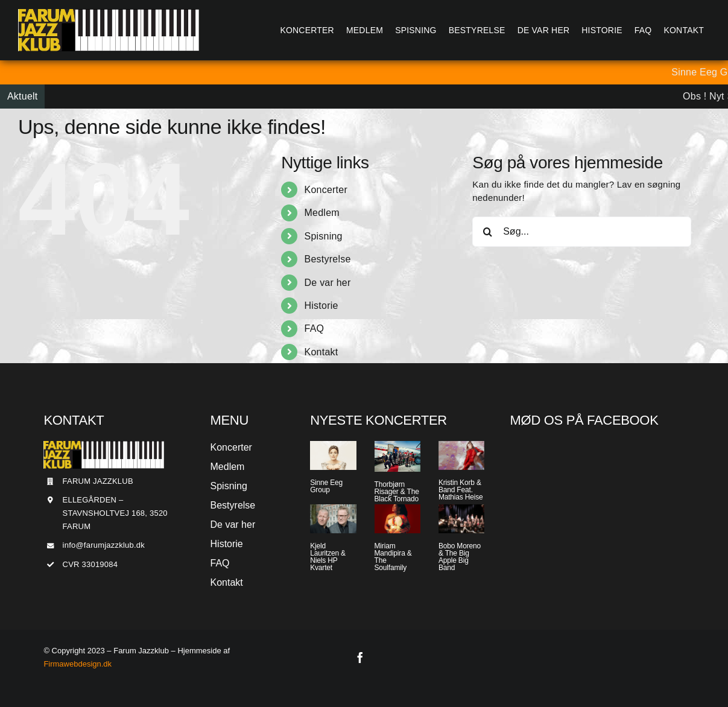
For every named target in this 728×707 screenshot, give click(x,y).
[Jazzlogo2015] (109, 14)
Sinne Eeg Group (326, 486)
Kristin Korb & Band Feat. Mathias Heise (461, 490)
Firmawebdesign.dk (78, 664)
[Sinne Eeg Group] (333, 455)
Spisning (324, 236)
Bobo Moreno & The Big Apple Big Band (460, 557)
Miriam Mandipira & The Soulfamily (393, 557)
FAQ (315, 328)
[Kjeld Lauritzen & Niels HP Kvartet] (333, 519)
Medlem (322, 213)
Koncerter (326, 190)
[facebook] (360, 658)
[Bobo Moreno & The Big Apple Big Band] (461, 519)
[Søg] (487, 232)
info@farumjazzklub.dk (104, 545)
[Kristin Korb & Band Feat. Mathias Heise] (461, 455)
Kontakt (321, 352)
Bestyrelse (328, 259)
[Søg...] (581, 232)
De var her (328, 283)
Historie (321, 306)
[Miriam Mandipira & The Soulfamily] (397, 519)
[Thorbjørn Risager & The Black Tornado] (397, 456)
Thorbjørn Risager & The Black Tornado (397, 492)
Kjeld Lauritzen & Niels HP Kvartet (328, 557)
